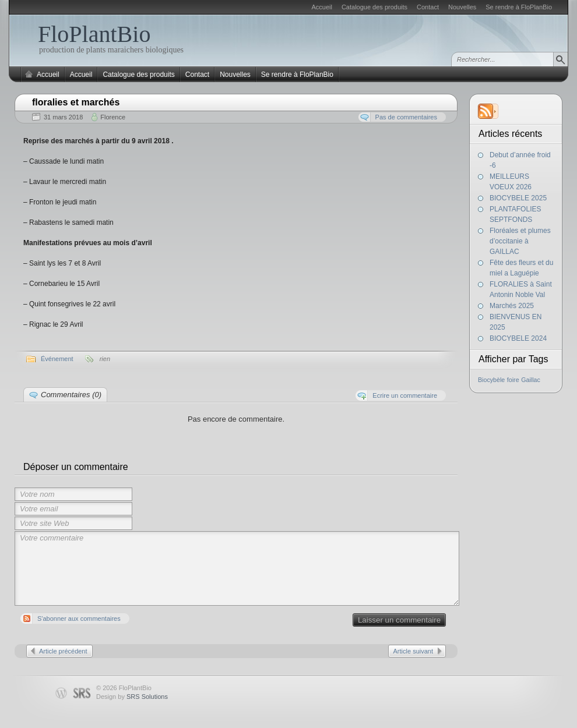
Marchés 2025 (512, 306)
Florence (113, 117)
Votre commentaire (237, 568)
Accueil (321, 7)
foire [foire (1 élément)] (513, 380)
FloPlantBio (94, 34)
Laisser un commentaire (399, 620)
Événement (57, 359)
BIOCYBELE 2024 (518, 338)
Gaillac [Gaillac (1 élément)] (531, 380)
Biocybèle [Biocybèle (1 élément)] (491, 380)
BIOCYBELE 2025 (518, 198)
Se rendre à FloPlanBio (519, 7)
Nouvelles (462, 7)
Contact (428, 7)
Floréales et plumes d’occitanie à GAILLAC (520, 241)
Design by (132, 697)
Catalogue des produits (374, 7)
